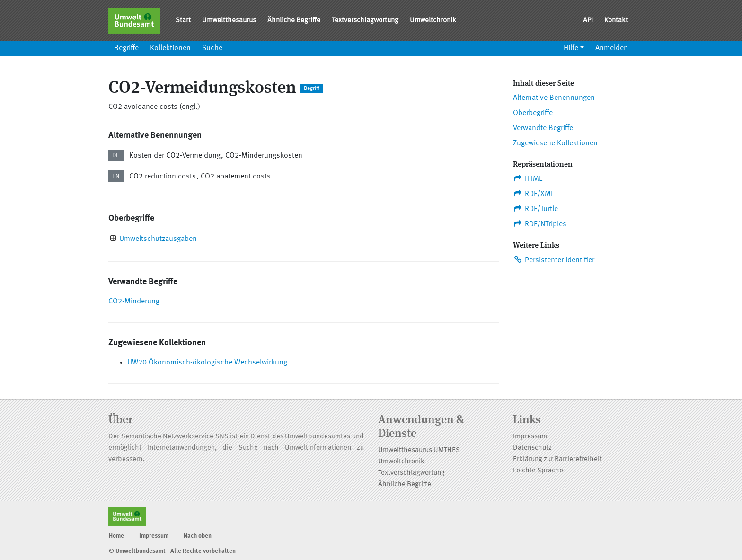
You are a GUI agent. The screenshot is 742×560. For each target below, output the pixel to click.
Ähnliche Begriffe (294, 21)
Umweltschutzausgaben (158, 239)
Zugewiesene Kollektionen (555, 143)
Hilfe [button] (571, 48)
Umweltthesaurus (229, 21)
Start (183, 21)
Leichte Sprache (538, 471)
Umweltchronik (433, 21)
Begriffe (126, 48)
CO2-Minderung (134, 302)
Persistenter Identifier (554, 260)
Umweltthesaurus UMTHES (419, 450)
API (588, 21)
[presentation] (113, 239)
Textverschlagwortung (365, 21)
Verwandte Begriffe (543, 128)
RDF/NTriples (540, 224)
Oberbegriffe (533, 113)
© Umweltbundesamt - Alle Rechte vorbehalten (172, 551)
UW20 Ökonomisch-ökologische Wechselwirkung (207, 363)
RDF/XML (534, 194)
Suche (212, 48)
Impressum (530, 437)
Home (116, 536)
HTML (528, 178)
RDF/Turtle (535, 209)
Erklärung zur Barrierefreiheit (557, 459)
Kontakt (616, 21)
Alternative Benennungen (554, 98)
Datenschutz (532, 448)
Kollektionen (170, 48)
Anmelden (612, 48)
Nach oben (198, 536)
